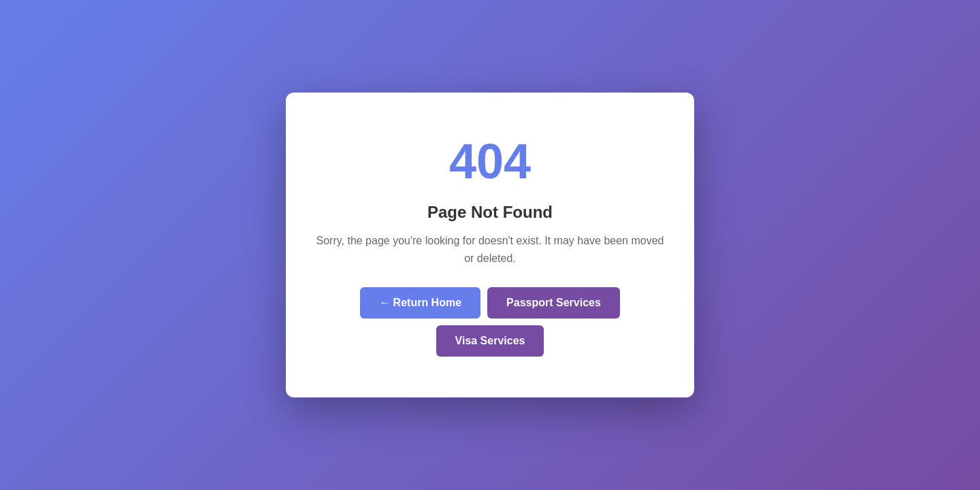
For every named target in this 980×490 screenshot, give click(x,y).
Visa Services (490, 341)
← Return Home (420, 303)
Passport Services (554, 303)
